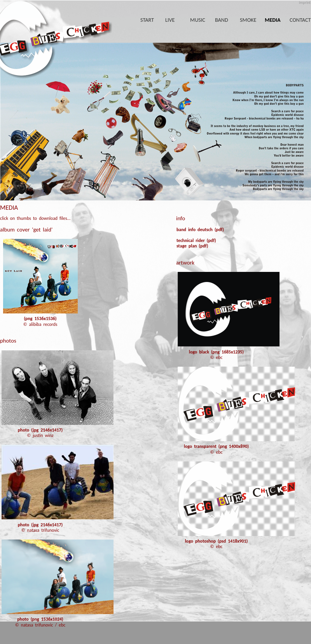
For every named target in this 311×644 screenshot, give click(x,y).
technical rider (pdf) (196, 240)
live (170, 20)
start (147, 20)
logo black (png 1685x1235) (216, 352)
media (273, 20)
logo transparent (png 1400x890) (216, 446)
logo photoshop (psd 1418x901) (217, 541)
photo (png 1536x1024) (40, 619)
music (198, 20)
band (222, 20)
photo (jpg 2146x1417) (40, 430)
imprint (305, 3)
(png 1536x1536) (40, 319)
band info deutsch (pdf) (200, 230)
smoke (248, 20)
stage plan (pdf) (192, 246)
